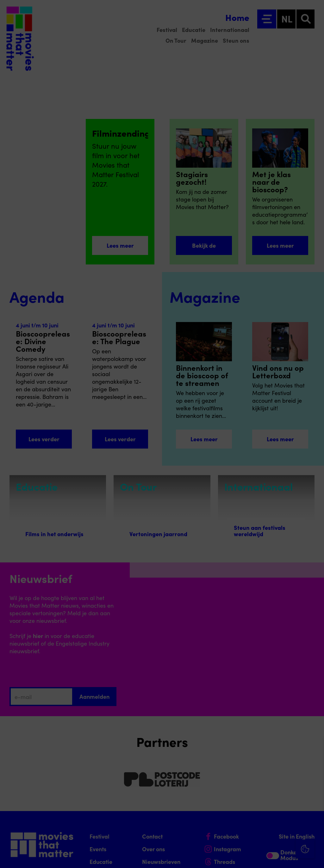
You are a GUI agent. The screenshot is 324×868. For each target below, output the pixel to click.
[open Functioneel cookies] (314, 796)
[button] (264, 795)
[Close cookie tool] (314, 750)
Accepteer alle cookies (270, 838)
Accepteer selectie (270, 856)
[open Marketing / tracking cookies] (314, 815)
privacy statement (245, 775)
